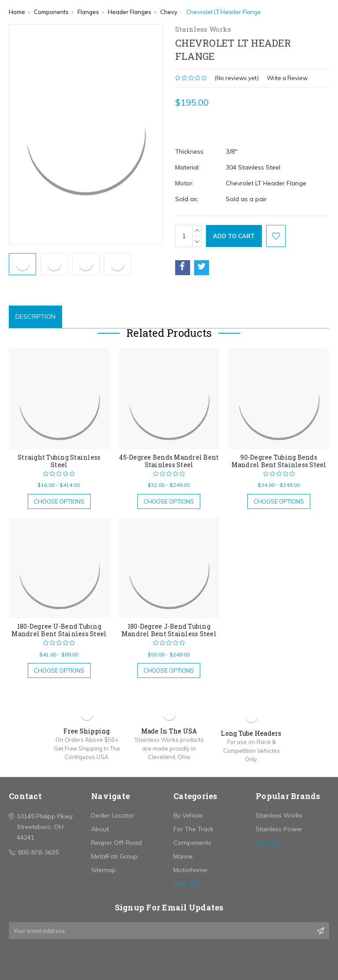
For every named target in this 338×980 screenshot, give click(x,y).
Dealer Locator (113, 815)
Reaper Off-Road (116, 843)
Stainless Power (279, 829)
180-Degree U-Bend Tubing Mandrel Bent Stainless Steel (59, 630)
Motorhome (190, 870)
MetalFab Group (114, 856)
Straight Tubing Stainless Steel (59, 461)
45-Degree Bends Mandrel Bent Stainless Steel (169, 461)
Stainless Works (279, 815)
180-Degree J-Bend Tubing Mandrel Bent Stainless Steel (169, 630)
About (100, 829)
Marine (183, 856)
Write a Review (287, 78)
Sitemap (103, 870)
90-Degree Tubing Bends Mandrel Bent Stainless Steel (279, 461)
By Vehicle (188, 815)
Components (192, 843)
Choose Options (59, 501)
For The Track (193, 829)
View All (185, 884)
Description (35, 317)
